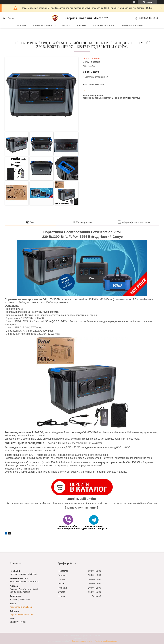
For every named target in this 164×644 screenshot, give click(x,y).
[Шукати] (4, 18)
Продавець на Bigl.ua (82, 638)
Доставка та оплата (104, 25)
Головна (22, 25)
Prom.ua (96, 636)
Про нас (66, 25)
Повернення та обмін (132, 25)
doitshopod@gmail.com (21, 607)
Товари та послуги (43, 25)
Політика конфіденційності (106, 641)
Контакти (82, 25)
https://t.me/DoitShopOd (21, 615)
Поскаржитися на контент (82, 641)
